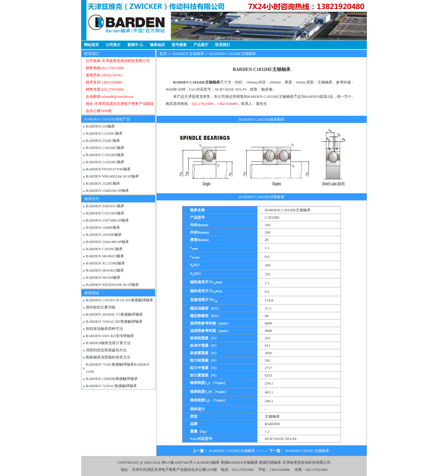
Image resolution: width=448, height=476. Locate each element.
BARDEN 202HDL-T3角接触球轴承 (114, 314)
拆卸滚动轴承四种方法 (104, 329)
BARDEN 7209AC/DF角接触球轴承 (114, 321)
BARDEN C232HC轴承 (104, 133)
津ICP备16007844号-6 (179, 462)
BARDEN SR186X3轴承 (105, 256)
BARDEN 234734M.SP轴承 (107, 220)
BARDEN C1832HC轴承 (105, 148)
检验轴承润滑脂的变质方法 (108, 357)
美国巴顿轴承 (270, 462)
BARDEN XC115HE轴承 (105, 263)
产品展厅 (201, 45)
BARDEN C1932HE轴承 (105, 155)
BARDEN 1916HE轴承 (104, 235)
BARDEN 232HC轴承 (103, 141)
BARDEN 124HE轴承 (103, 227)
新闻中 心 (135, 45)
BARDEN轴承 (208, 462)
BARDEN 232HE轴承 (103, 183)
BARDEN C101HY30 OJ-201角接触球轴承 (119, 300)
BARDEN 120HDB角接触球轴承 (112, 379)
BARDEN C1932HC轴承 (105, 162)
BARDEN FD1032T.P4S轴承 (108, 169)
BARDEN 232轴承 (100, 126)
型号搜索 (179, 45)
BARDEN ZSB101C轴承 (105, 206)
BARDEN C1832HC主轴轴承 (232, 451)
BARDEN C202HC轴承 (104, 249)
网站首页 (91, 45)
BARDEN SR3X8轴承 (103, 277)
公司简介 (113, 45)
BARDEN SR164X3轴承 (105, 270)
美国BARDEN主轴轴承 (239, 462)
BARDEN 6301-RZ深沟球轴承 (110, 336)
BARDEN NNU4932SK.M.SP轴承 (112, 176)
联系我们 (223, 45)
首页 (163, 54)
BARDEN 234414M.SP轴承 (107, 242)
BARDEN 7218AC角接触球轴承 (111, 386)
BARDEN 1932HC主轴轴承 (307, 451)
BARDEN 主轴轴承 (188, 54)
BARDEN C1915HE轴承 (105, 213)
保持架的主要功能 (101, 307)
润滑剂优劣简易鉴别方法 (106, 350)
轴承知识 (157, 45)
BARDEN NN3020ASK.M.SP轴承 (112, 285)
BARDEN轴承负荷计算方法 (108, 343)
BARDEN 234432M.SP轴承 (107, 191)
